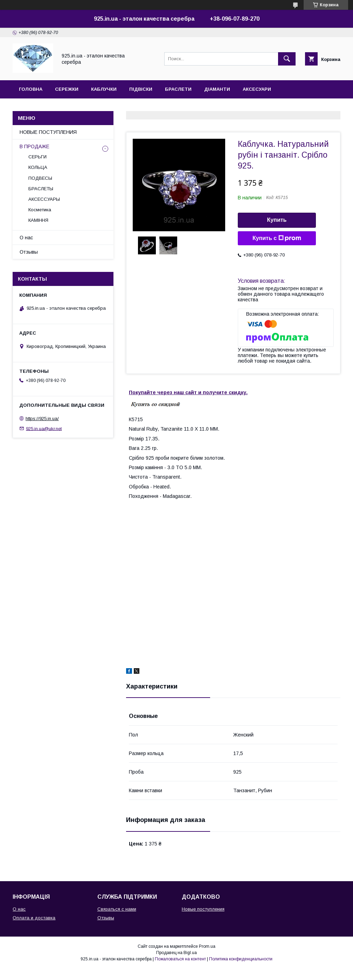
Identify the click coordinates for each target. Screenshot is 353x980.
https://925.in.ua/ (42, 419)
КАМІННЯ (38, 220)
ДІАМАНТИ (217, 89)
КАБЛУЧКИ (104, 89)
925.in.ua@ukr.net (44, 428)
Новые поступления (203, 909)
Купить (277, 220)
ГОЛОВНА (31, 89)
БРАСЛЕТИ (178, 89)
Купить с (277, 238)
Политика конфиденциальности (241, 959)
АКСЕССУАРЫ (44, 199)
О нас (26, 238)
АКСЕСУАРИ (257, 89)
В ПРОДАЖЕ (34, 146)
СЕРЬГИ (37, 157)
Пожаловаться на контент (180, 959)
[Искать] (287, 59)
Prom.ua (207, 946)
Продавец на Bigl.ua (176, 953)
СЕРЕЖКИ (67, 89)
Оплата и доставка (34, 918)
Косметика (40, 210)
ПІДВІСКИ (141, 89)
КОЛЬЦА (38, 167)
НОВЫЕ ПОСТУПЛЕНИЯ (48, 132)
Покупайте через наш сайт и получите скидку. (188, 392)
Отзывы (29, 252)
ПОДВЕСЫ (40, 178)
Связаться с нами (117, 909)
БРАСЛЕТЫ (41, 189)
